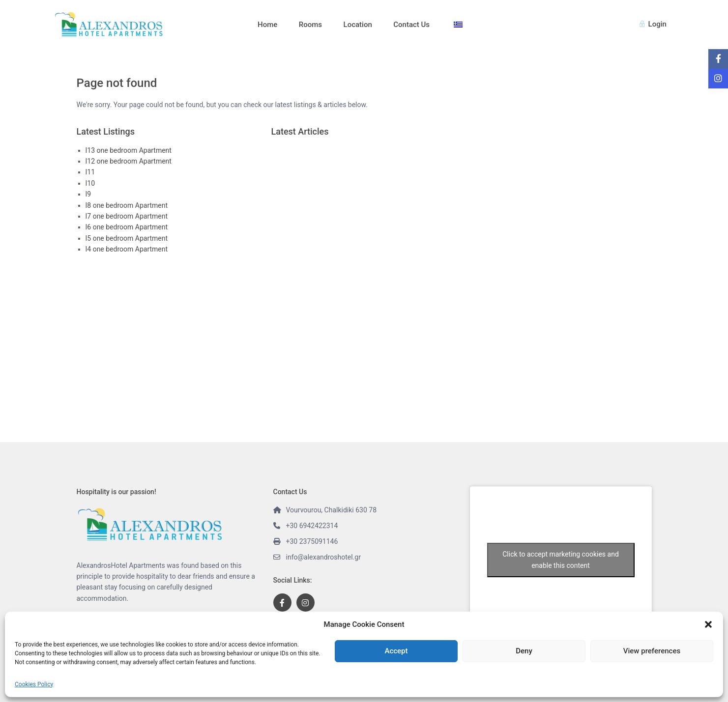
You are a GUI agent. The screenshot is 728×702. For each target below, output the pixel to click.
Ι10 (90, 183)
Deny (524, 651)
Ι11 (90, 172)
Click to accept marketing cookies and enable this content (561, 560)
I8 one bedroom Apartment (127, 205)
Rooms (310, 25)
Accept (396, 651)
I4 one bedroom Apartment (127, 249)
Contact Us (411, 25)
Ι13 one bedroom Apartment (129, 150)
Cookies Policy (34, 684)
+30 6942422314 (312, 526)
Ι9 (88, 194)
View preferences (652, 651)
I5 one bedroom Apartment (127, 238)
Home (267, 25)
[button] (708, 624)
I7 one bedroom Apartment (127, 216)
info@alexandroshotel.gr (323, 557)
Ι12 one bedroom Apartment (129, 161)
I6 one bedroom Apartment (127, 227)
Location (358, 25)
